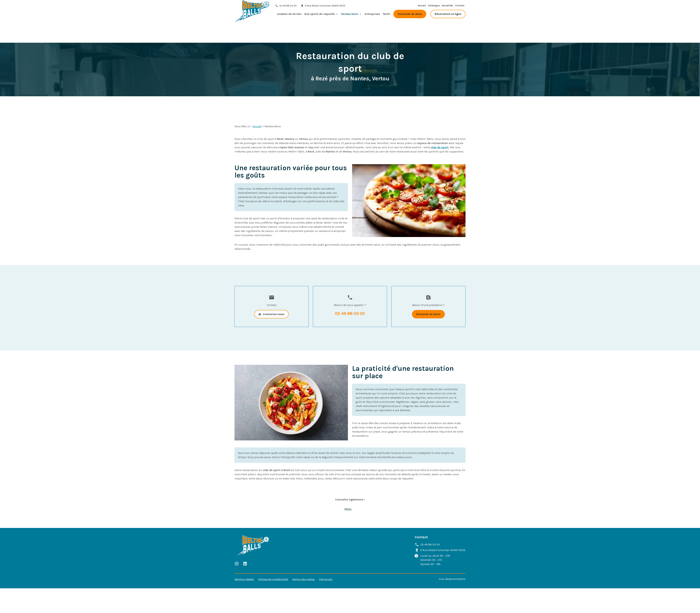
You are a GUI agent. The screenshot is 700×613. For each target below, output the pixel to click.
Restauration (350, 16)
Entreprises (372, 16)
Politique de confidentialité (273, 559)
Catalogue (434, 7)
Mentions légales (244, 559)
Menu (348, 488)
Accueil (422, 7)
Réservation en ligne (448, 16)
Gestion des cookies (304, 559)
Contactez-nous (271, 293)
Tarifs (386, 16)
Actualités (447, 7)
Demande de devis (410, 16)
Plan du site (326, 559)
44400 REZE (325, 7)
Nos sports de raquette (320, 16)
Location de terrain (289, 16)
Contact (460, 7)
